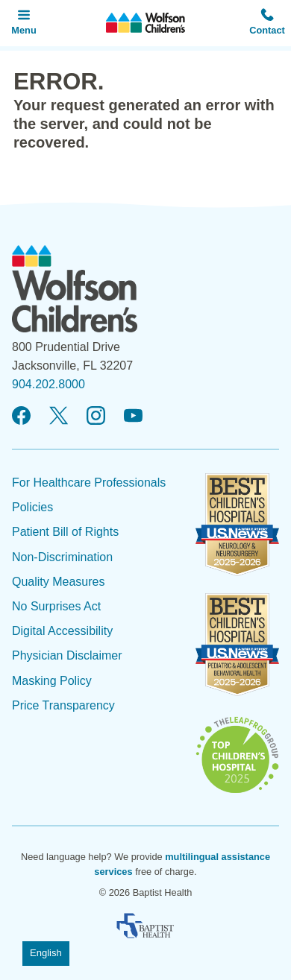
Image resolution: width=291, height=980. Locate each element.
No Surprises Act (56, 606)
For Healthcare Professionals (89, 483)
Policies (32, 507)
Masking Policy (52, 681)
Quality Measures (59, 582)
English (46, 953)
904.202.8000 (48, 384)
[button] (267, 23)
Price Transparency (63, 705)
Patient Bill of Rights (65, 532)
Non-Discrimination (62, 557)
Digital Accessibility (62, 631)
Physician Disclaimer (67, 655)
